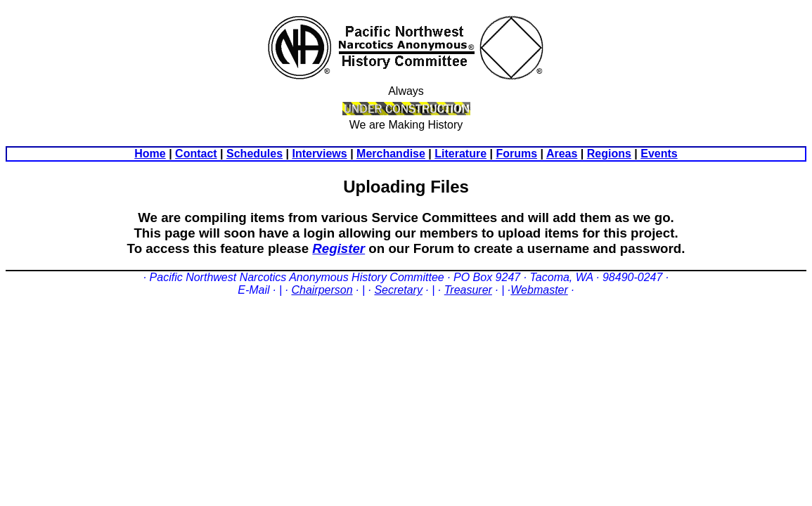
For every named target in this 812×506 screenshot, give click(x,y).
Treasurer (468, 290)
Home (150, 154)
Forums (516, 154)
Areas (562, 154)
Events (659, 154)
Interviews (319, 154)
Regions (609, 154)
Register (339, 248)
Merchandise (391, 154)
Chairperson (322, 290)
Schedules (254, 154)
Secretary (398, 290)
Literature (460, 154)
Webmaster (539, 290)
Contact (196, 154)
